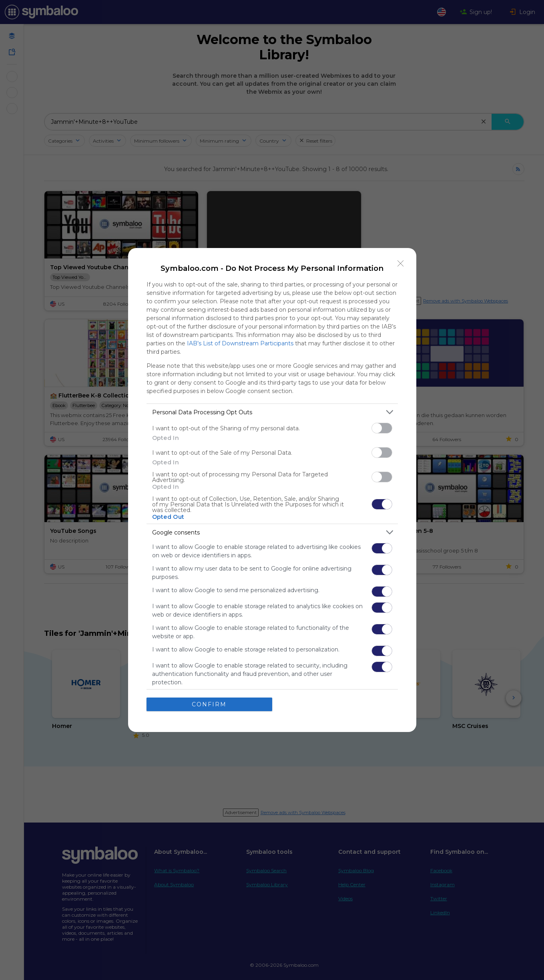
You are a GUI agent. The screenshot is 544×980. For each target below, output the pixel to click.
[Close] (401, 264)
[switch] (382, 428)
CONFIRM (209, 704)
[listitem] (272, 412)
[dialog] (272, 490)
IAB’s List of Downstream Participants (240, 343)
